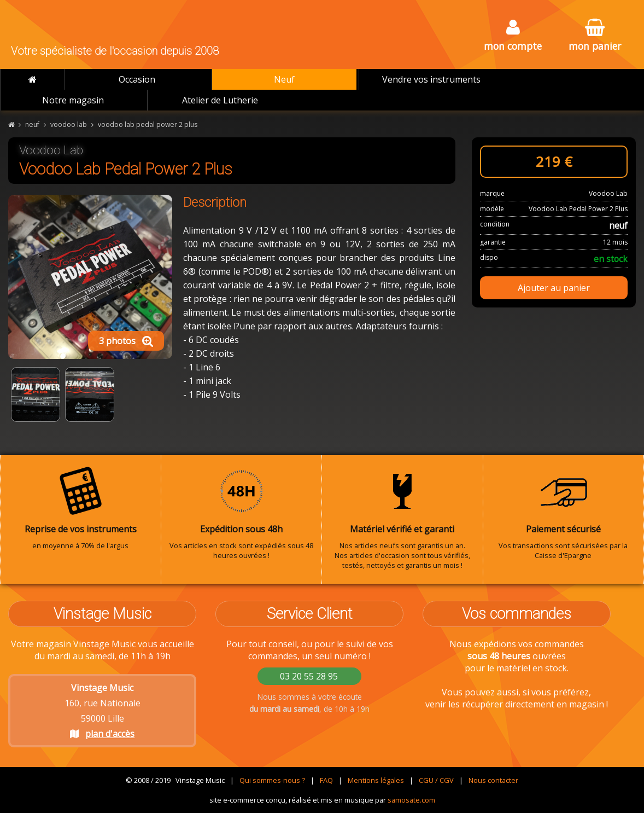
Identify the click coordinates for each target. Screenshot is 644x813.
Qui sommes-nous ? (272, 780)
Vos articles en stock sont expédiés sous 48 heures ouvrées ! (242, 513)
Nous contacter (493, 780)
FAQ (326, 780)
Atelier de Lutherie (220, 100)
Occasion (137, 79)
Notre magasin (73, 100)
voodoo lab (69, 124)
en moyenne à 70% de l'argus (81, 508)
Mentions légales (376, 780)
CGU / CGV (436, 780)
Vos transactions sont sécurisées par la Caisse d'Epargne (564, 513)
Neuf (284, 79)
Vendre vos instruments (431, 79)
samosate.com (411, 800)
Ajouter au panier (554, 288)
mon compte (513, 36)
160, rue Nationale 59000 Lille (103, 711)
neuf (32, 124)
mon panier (595, 36)
